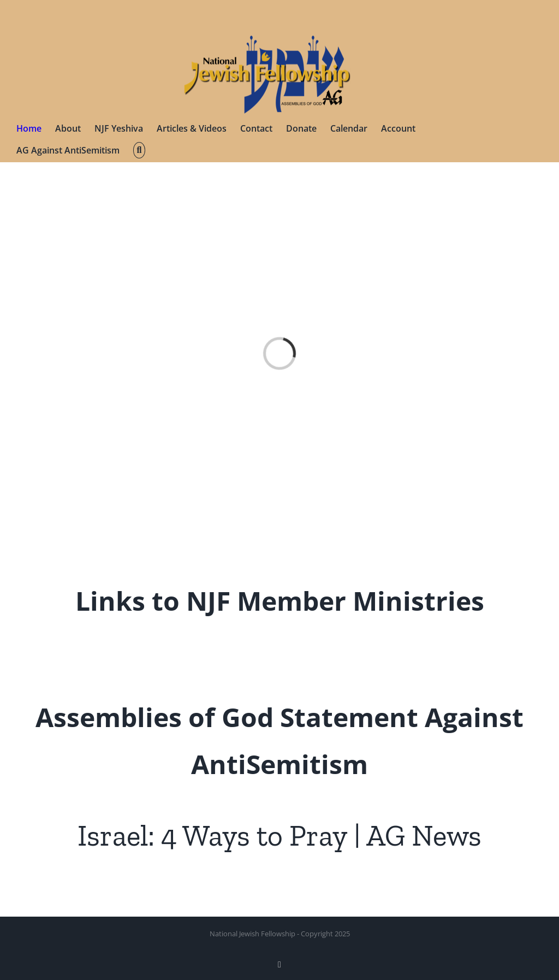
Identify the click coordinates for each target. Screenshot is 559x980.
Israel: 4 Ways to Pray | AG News (279, 836)
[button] (139, 150)
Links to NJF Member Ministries (280, 601)
